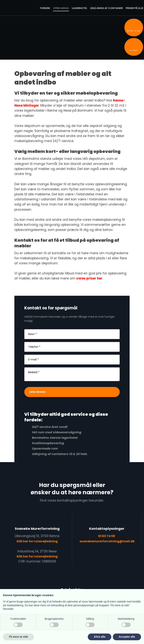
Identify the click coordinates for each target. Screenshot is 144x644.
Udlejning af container (106, 8)
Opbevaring (61, 8)
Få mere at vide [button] (18, 637)
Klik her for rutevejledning (37, 541)
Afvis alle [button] (99, 637)
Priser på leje (134, 8)
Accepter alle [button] (127, 637)
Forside (45, 8)
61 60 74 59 (107, 536)
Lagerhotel (80, 8)
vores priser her (89, 278)
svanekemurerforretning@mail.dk (107, 541)
